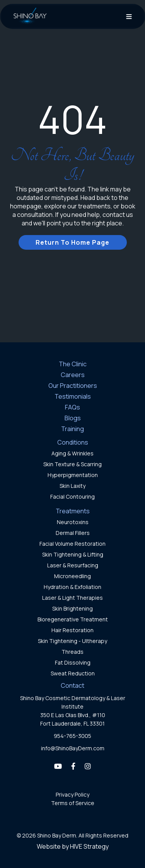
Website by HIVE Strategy (73, 846)
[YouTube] (58, 766)
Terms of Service (73, 803)
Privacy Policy (72, 794)
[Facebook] (73, 766)
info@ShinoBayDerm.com (73, 748)
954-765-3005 (72, 736)
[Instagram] (88, 766)
